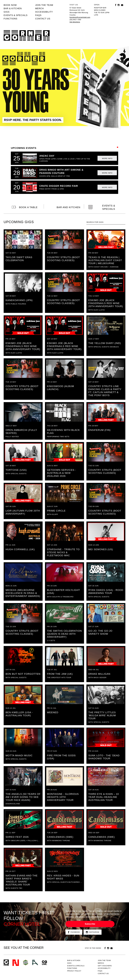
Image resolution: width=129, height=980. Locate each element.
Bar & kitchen (13, 8)
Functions (11, 19)
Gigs (7, 12)
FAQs (38, 15)
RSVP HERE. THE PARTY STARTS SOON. (33, 120)
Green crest (26, 962)
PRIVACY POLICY (74, 971)
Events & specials (16, 15)
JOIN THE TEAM (44, 5)
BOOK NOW (10, 5)
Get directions (75, 22)
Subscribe (90, 924)
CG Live (44, 963)
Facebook (74, 932)
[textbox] (106, 222)
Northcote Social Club (16, 963)
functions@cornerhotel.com (80, 17)
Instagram (92, 932)
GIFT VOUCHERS (105, 966)
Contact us (43, 19)
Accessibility (44, 12)
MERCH (40, 8)
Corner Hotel (27, 36)
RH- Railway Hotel (35, 962)
